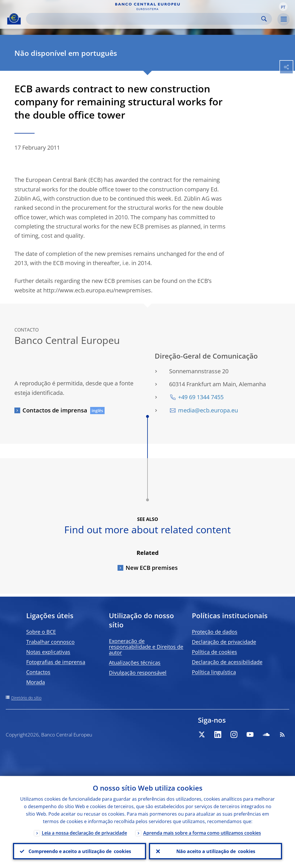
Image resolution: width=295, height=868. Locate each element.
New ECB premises (152, 568)
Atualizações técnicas (135, 663)
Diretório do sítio (26, 698)
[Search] (144, 19)
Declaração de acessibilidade (227, 662)
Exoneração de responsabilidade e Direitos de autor (146, 647)
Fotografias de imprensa (56, 662)
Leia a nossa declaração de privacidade (84, 833)
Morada (36, 682)
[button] (283, 7)
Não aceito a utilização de (215, 851)
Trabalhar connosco (50, 642)
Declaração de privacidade (224, 642)
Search (264, 19)
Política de (214, 652)
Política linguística (214, 672)
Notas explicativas (48, 652)
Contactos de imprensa (55, 410)
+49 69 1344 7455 (201, 397)
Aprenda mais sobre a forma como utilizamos (202, 833)
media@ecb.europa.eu (208, 410)
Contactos (38, 672)
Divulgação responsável (138, 673)
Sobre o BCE (41, 632)
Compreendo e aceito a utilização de (80, 851)
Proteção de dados (215, 632)
